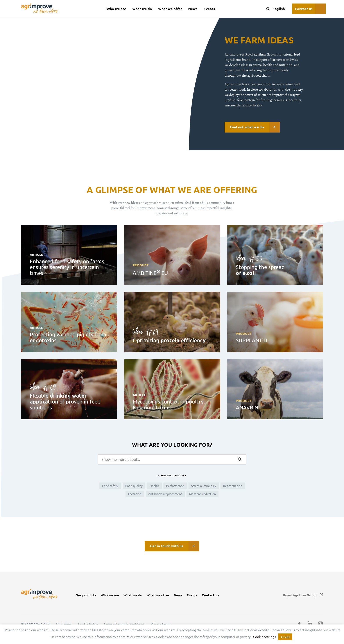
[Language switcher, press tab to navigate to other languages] (278, 9)
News (193, 9)
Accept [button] (285, 637)
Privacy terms (161, 624)
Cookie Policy (88, 624)
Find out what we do (255, 127)
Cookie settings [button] (264, 637)
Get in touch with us (175, 546)
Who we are (116, 9)
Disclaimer (64, 624)
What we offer (170, 9)
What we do (142, 9)
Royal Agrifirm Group (300, 595)
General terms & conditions (124, 624)
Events (209, 9)
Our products (86, 595)
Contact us (304, 9)
